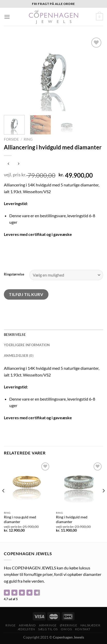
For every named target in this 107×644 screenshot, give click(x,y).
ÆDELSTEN (26, 629)
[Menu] (7, 17)
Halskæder (90, 625)
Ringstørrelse (14, 274)
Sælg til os (48, 629)
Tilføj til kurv (26, 294)
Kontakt (83, 629)
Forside (11, 139)
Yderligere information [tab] (27, 345)
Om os (66, 629)
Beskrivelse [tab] (15, 335)
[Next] (103, 501)
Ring (28, 139)
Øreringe (68, 625)
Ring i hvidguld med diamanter (72, 519)
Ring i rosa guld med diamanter (20, 519)
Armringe (48, 625)
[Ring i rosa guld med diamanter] (27, 485)
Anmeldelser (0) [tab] (19, 356)
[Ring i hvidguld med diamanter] (80, 485)
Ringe (11, 625)
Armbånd (27, 625)
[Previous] (4, 501)
